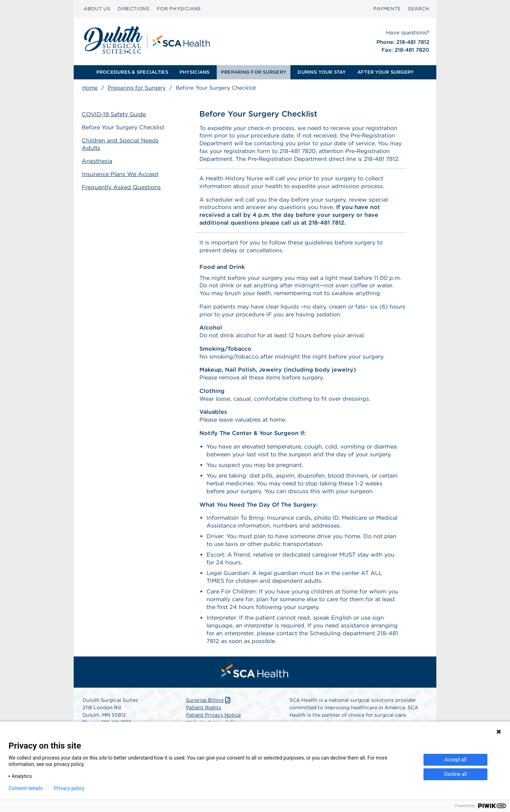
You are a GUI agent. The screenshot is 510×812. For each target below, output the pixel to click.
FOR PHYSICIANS (179, 9)
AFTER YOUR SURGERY (386, 72)
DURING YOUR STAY (322, 72)
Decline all (455, 774)
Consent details (26, 788)
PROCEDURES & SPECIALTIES (132, 72)
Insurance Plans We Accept (120, 174)
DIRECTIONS (134, 9)
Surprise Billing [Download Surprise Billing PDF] (209, 703)
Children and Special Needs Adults (121, 144)
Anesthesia (97, 161)
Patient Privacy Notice (213, 718)
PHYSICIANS (195, 72)
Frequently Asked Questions (122, 187)
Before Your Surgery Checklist (124, 127)
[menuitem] (97, 9)
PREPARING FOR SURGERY (254, 72)
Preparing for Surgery (137, 88)
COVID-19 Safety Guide (115, 114)
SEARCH (419, 9)
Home (90, 88)
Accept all (455, 760)
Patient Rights (203, 710)
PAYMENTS (387, 9)
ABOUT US (97, 9)
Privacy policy (69, 788)
